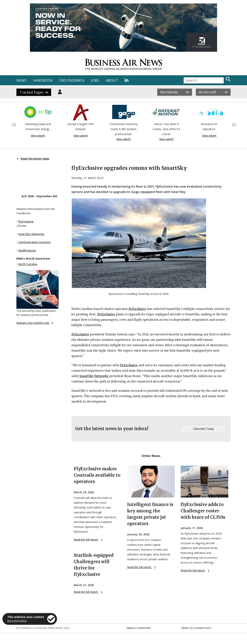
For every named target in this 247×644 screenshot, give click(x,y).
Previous (14, 124)
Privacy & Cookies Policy (196, 628)
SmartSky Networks (31, 234)
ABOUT (112, 80)
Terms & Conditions (138, 628)
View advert (38, 136)
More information (17, 621)
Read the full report (88, 539)
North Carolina (28, 264)
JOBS (95, 80)
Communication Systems (34, 242)
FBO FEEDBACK (72, 80)
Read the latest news (33, 159)
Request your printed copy (35, 323)
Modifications (27, 250)
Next (233, 124)
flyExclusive (26, 221)
